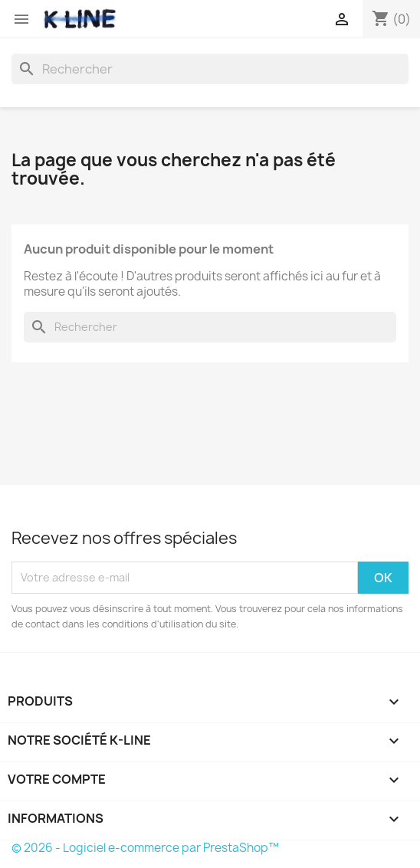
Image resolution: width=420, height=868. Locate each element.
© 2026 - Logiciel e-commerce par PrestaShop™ (145, 848)
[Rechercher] (210, 69)
